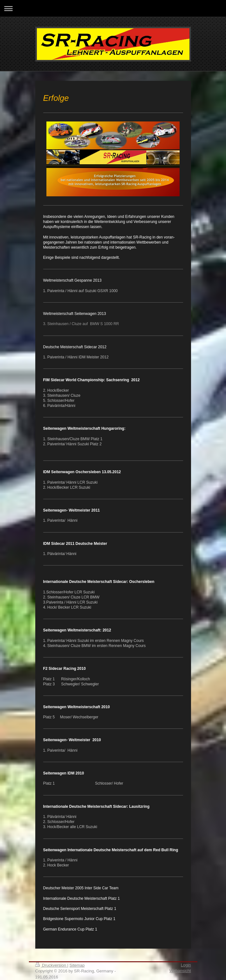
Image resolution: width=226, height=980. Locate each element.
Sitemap (77, 965)
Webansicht (180, 971)
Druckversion (51, 965)
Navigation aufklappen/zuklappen (113, 8)
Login (186, 965)
